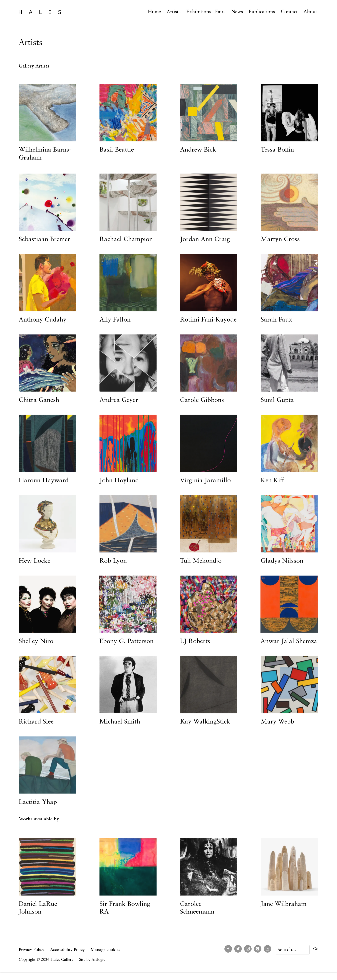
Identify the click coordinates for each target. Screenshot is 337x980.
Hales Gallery (40, 12)
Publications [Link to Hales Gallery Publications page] (262, 12)
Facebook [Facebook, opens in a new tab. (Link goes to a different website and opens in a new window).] (228, 949)
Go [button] (316, 949)
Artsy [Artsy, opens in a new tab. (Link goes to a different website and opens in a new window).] (267, 949)
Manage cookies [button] (105, 950)
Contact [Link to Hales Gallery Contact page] (289, 12)
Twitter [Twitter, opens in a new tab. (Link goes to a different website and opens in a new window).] (238, 949)
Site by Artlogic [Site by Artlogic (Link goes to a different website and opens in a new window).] (92, 960)
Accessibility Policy (67, 950)
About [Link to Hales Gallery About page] (310, 12)
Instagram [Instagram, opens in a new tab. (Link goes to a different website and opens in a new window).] (248, 949)
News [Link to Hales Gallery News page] (237, 12)
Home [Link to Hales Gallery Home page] (154, 12)
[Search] (293, 950)
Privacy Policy (31, 950)
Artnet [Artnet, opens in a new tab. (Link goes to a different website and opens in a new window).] (258, 949)
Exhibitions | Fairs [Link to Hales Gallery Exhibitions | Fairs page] (206, 12)
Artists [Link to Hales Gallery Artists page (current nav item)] (174, 12)
